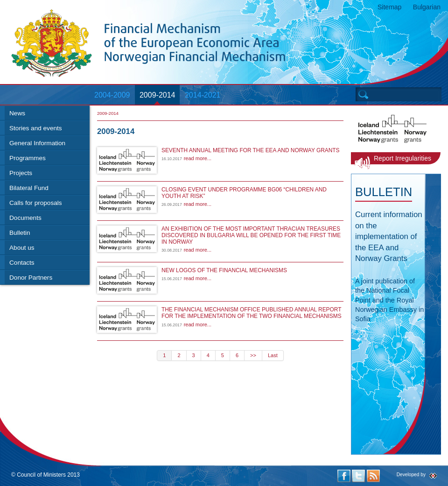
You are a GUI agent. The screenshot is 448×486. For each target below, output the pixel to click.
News (17, 113)
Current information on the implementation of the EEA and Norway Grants (389, 236)
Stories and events (36, 128)
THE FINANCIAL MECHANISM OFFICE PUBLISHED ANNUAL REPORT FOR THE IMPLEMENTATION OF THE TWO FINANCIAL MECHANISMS (252, 313)
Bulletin (20, 233)
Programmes (28, 158)
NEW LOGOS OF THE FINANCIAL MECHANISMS (224, 270)
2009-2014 (157, 95)
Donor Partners (31, 278)
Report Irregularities (402, 158)
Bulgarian (427, 7)
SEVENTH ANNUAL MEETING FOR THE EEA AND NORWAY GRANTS (250, 150)
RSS (373, 476)
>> (253, 355)
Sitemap (389, 7)
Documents (25, 218)
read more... (198, 158)
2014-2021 (203, 95)
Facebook (344, 476)
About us (22, 248)
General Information (37, 143)
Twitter (358, 476)
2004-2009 (112, 95)
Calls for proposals (36, 203)
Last (273, 355)
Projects (21, 173)
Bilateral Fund (29, 188)
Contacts (22, 263)
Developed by (411, 475)
